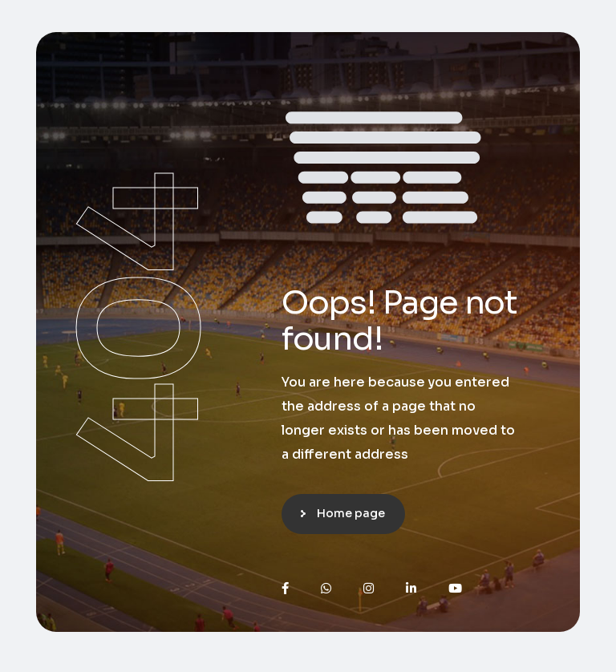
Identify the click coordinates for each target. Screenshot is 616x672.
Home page (351, 513)
